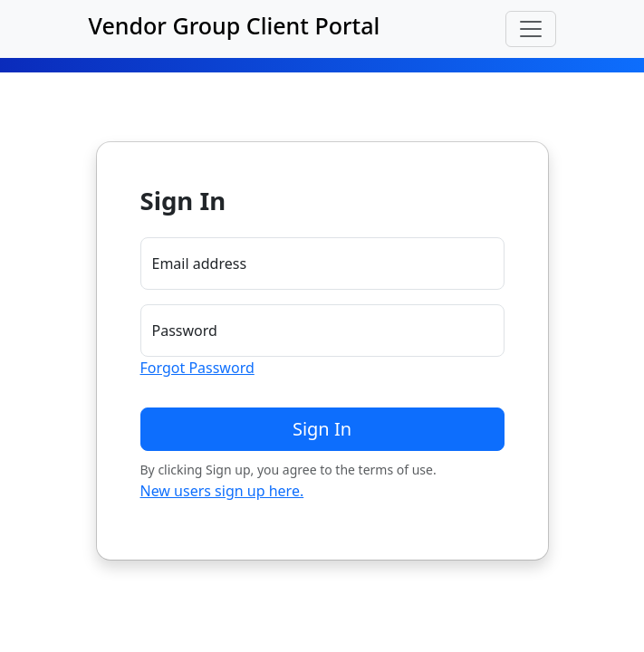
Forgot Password (197, 368)
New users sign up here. (222, 491)
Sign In (322, 429)
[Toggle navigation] (531, 29)
